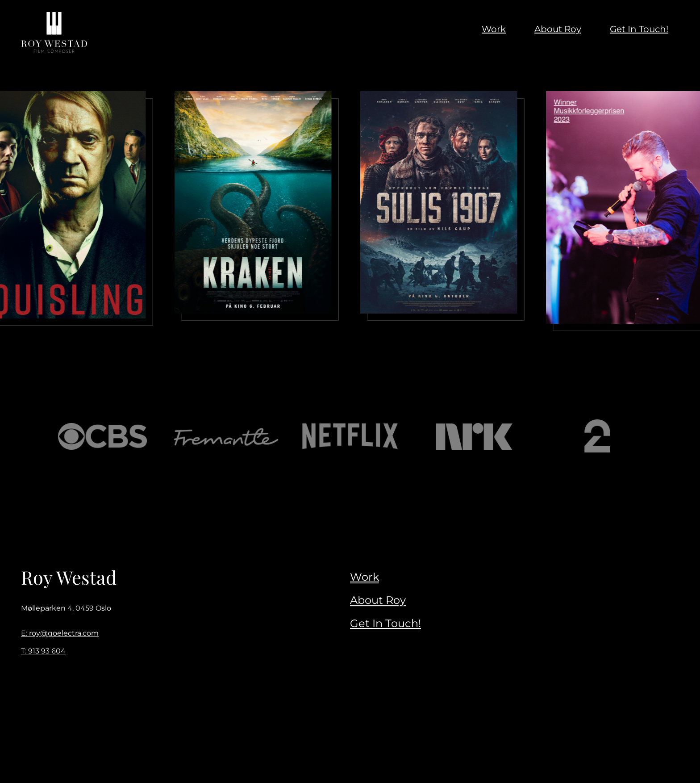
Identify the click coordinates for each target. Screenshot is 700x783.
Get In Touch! (385, 623)
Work (365, 577)
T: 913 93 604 (43, 651)
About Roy (378, 600)
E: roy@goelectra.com (60, 633)
